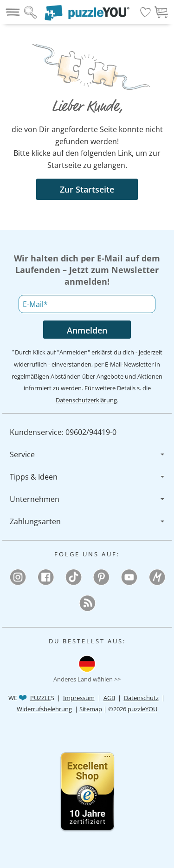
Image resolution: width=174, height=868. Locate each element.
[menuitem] (87, 432)
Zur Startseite (87, 189)
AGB (109, 698)
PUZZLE (41, 698)
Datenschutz (141, 698)
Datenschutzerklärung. (87, 400)
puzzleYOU (142, 709)
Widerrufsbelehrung (44, 709)
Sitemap (91, 709)
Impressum (79, 698)
